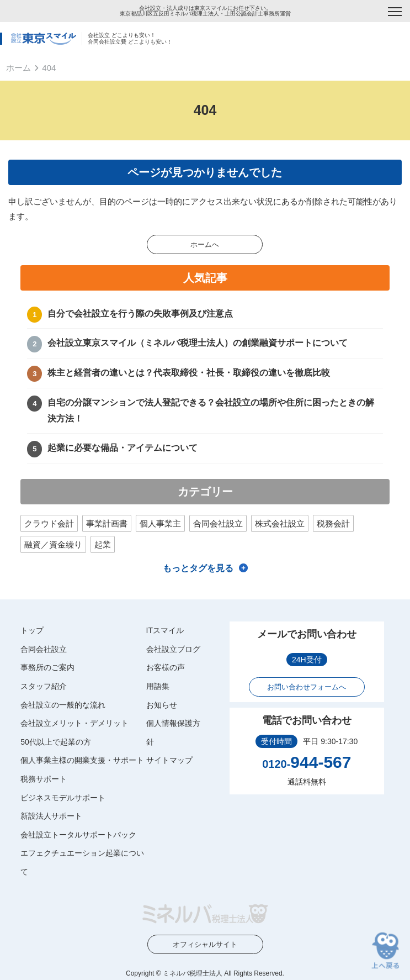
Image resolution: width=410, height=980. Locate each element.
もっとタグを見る (198, 568)
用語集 (158, 686)
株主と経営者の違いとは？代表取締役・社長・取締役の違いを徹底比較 (189, 373)
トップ (32, 630)
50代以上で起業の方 (56, 742)
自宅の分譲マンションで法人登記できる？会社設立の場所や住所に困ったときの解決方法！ (211, 410)
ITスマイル (165, 630)
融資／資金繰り (53, 544)
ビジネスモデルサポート (63, 798)
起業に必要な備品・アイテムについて (123, 448)
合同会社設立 (218, 523)
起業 (103, 544)
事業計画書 (107, 523)
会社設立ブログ (173, 649)
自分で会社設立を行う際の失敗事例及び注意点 (140, 314)
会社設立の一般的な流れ (63, 705)
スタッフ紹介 (44, 686)
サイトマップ (169, 760)
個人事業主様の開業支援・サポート (82, 760)
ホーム (18, 68)
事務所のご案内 (47, 667)
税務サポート (44, 779)
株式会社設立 (280, 523)
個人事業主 (160, 523)
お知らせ (162, 705)
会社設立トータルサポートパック (78, 835)
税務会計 (333, 523)
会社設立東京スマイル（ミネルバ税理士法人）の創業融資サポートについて (198, 343)
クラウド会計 (49, 523)
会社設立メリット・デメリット (74, 723)
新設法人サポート (51, 816)
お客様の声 (166, 667)
